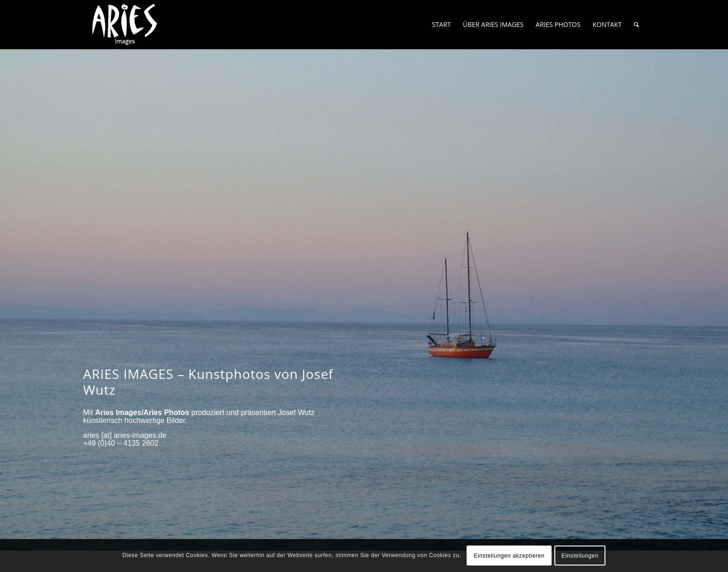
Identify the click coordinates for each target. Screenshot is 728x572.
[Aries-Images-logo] (125, 25)
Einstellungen (580, 556)
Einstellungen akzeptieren (509, 556)
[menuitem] (441, 25)
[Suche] (636, 25)
